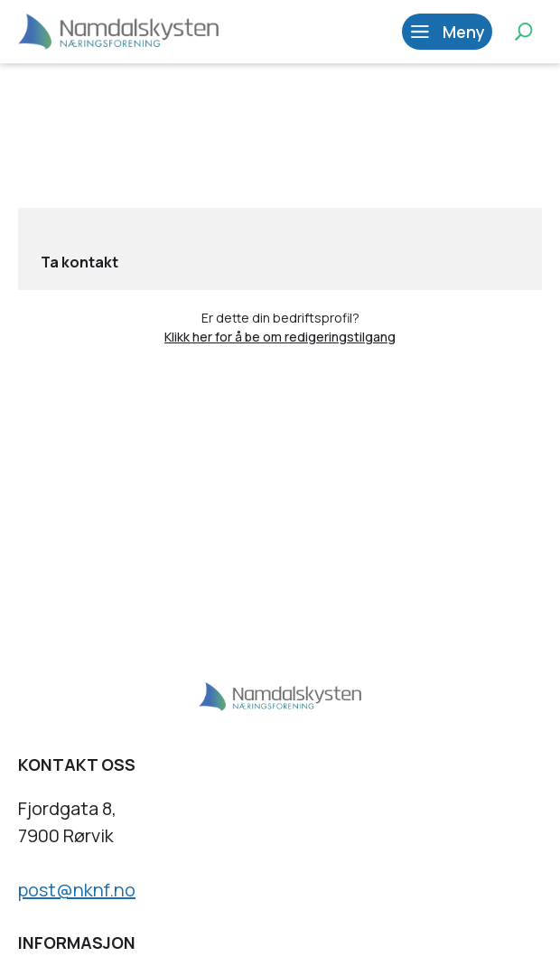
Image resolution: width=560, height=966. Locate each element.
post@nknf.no (77, 890)
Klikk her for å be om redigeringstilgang (280, 337)
